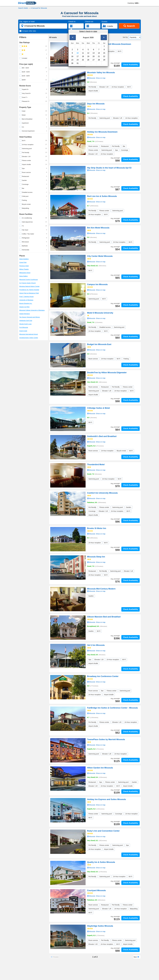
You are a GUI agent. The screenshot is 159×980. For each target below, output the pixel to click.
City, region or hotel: (27, 22)
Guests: (105, 22)
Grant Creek (23, 331)
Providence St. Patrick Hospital (29, 290)
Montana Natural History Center (29, 286)
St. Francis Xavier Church (27, 283)
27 (94, 60)
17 (78, 56)
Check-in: (72, 22)
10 (78, 53)
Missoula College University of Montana (32, 310)
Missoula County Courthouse (29, 280)
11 (83, 53)
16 (72, 56)
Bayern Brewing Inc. (26, 303)
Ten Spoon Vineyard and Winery (30, 317)
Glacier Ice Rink (24, 307)
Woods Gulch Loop (25, 324)
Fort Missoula (24, 327)
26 (88, 60)
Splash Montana (25, 314)
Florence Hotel (24, 266)
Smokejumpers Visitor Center (29, 338)
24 (78, 60)
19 (88, 56)
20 (94, 56)
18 (83, 56)
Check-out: (89, 22)
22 (104, 56)
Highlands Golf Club (26, 321)
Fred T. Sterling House (26, 297)
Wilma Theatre (24, 269)
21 (99, 56)
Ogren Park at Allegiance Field (29, 293)
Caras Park (23, 262)
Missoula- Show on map (96, 78)
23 (72, 60)
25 (83, 60)
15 (104, 53)
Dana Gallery (24, 276)
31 (78, 63)
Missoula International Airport (29, 334)
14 (99, 53)
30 (72, 63)
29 (104, 60)
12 (88, 53)
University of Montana (26, 300)
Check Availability (131, 65)
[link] (27, 3)
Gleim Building (24, 259)
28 (99, 60)
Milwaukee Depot (25, 273)
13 (94, 53)
